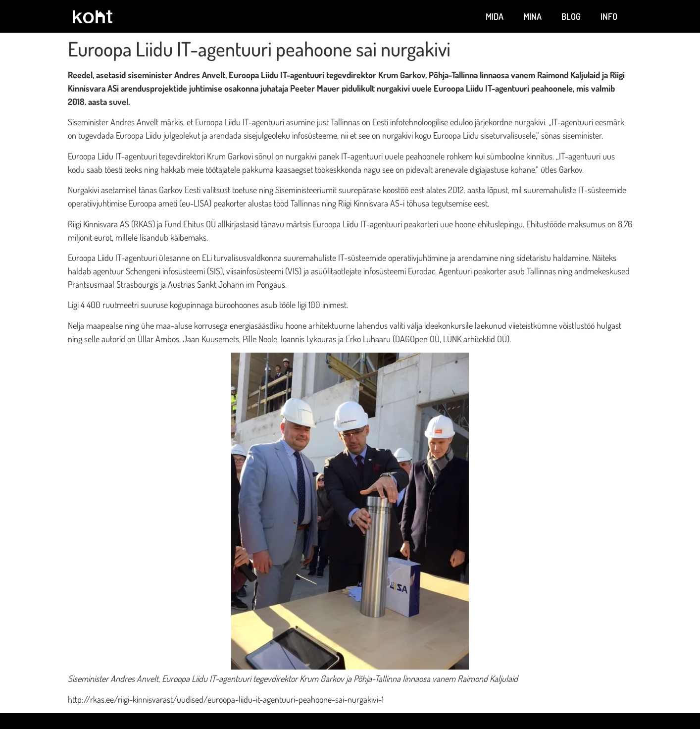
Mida (495, 16)
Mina (532, 16)
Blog (571, 16)
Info (609, 16)
